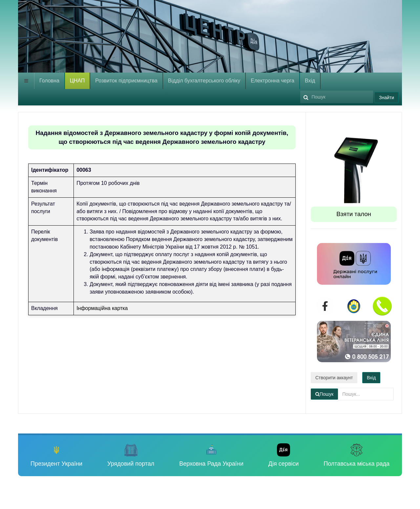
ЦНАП (77, 81)
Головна (49, 81)
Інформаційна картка (102, 308)
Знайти (387, 98)
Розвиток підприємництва (126, 81)
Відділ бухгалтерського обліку (204, 81)
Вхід (310, 81)
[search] (337, 97)
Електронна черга (273, 81)
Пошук (300, 89)
